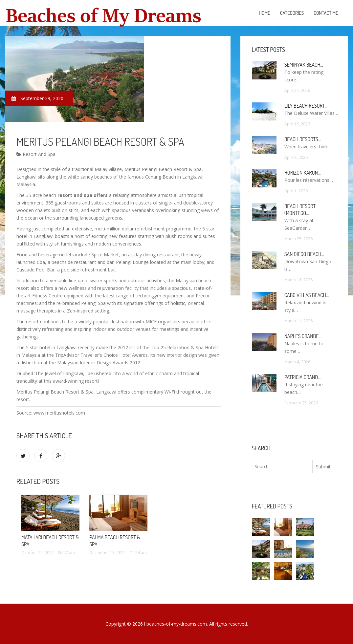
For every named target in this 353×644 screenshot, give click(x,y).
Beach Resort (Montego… (300, 210)
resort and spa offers (83, 195)
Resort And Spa (36, 154)
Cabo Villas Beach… (307, 295)
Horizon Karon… (303, 173)
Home (265, 13)
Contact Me (326, 13)
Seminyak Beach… (304, 65)
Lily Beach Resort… (306, 106)
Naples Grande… (303, 336)
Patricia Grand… (303, 377)
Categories (292, 13)
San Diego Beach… (304, 254)
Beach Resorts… (303, 139)
